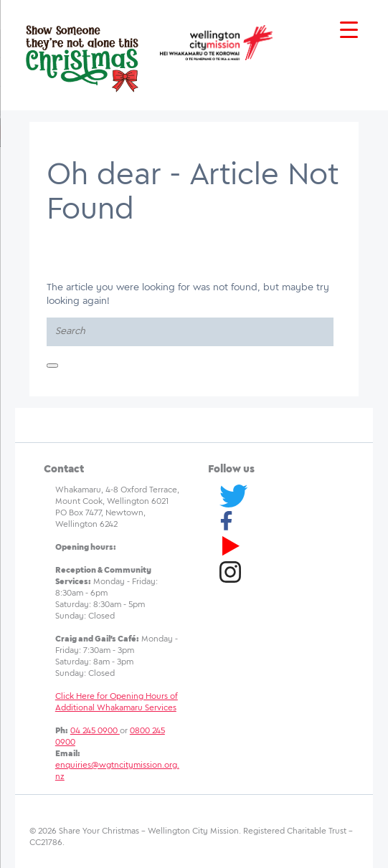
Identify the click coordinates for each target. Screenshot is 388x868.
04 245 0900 (95, 731)
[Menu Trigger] (349, 30)
